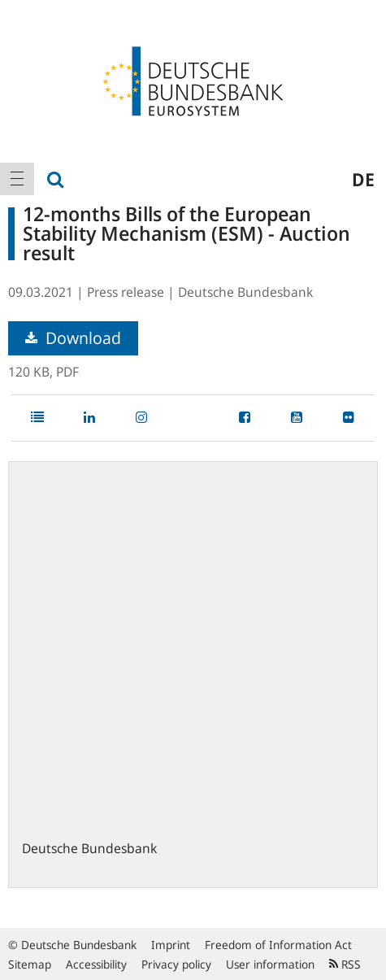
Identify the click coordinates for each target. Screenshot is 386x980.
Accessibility (96, 964)
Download (73, 338)
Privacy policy (176, 964)
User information (270, 964)
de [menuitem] (363, 179)
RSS (345, 964)
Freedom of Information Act (278, 945)
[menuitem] (17, 179)
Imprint (171, 945)
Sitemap (30, 964)
